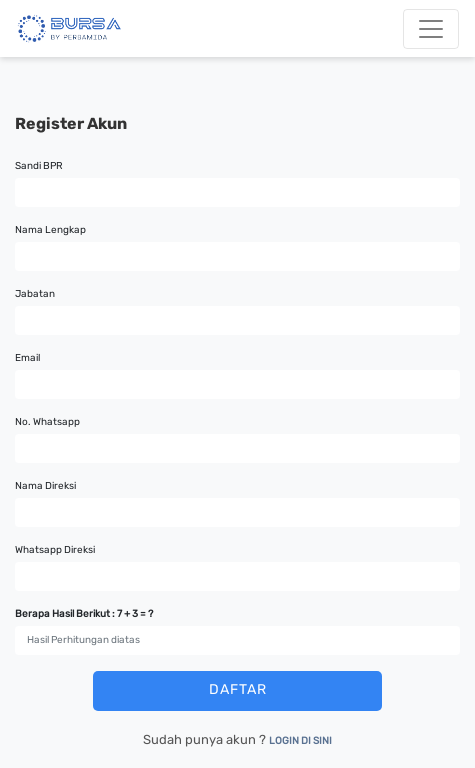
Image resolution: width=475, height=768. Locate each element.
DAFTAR (238, 689)
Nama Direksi (45, 486)
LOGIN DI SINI (300, 741)
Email (27, 358)
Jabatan (35, 294)
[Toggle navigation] (431, 29)
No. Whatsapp (47, 422)
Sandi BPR (39, 166)
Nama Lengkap (50, 230)
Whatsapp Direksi (55, 550)
